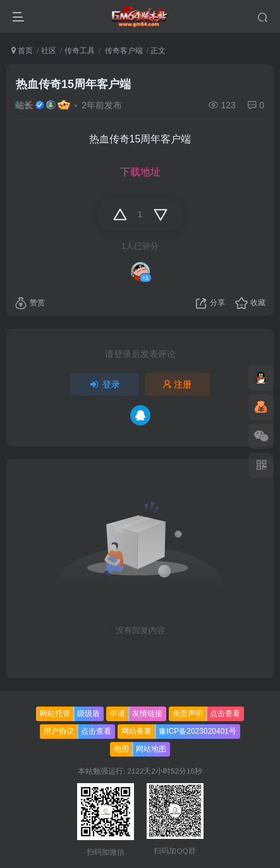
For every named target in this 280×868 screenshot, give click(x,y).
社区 (49, 51)
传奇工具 (80, 51)
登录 (104, 384)
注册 (178, 384)
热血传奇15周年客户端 (73, 84)
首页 (22, 51)
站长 (25, 105)
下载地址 (140, 172)
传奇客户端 (122, 51)
